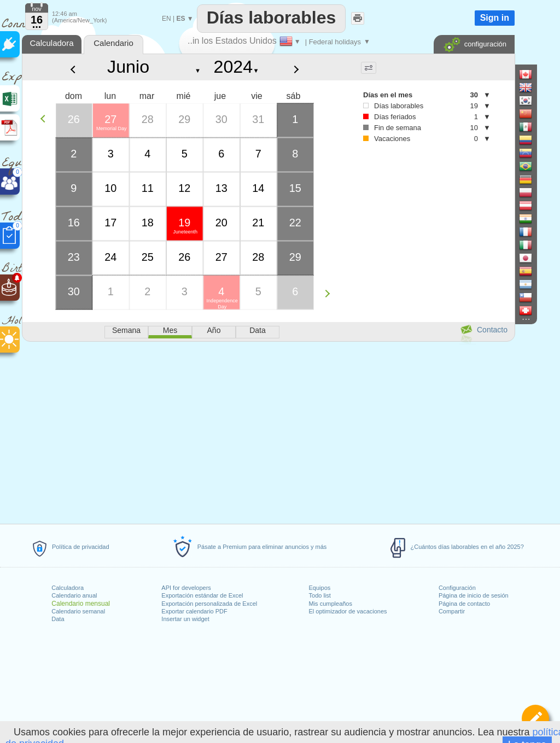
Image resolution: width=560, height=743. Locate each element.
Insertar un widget (185, 619)
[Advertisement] (268, 431)
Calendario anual (74, 595)
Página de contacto (464, 604)
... (37, 24)
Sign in (495, 18)
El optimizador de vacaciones (348, 611)
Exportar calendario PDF (194, 611)
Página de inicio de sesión (474, 595)
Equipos (320, 588)
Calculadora (68, 588)
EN (167, 19)
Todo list (320, 595)
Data (58, 619)
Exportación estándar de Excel (202, 595)
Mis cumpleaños (331, 604)
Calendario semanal (78, 611)
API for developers (186, 588)
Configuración (457, 588)
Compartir (452, 611)
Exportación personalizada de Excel (209, 604)
